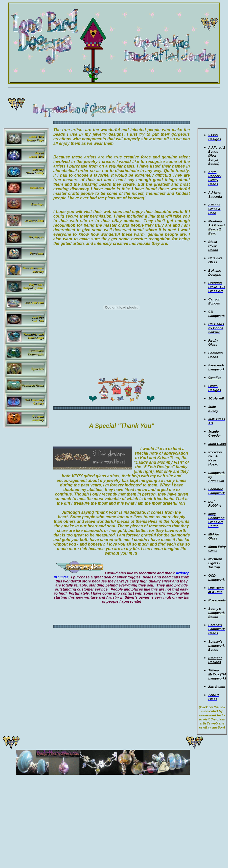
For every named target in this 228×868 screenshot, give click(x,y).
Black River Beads (213, 246)
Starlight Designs (215, 660)
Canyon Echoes (214, 301)
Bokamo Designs (215, 273)
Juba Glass (217, 444)
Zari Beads (217, 687)
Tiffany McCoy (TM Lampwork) (217, 674)
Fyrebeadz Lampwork (216, 367)
